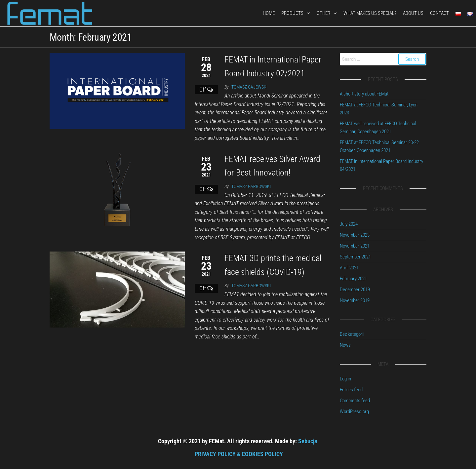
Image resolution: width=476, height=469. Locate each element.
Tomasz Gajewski (249, 87)
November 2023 (355, 235)
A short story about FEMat (364, 94)
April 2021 (349, 268)
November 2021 (355, 246)
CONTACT (439, 13)
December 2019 (355, 290)
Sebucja (308, 441)
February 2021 (353, 279)
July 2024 (349, 224)
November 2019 (355, 300)
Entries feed (351, 390)
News (345, 345)
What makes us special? (370, 13)
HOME (269, 13)
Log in (345, 379)
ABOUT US (413, 13)
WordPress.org (354, 411)
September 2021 (355, 257)
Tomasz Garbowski (251, 186)
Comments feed (355, 401)
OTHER (323, 13)
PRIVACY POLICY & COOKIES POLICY (239, 454)
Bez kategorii (352, 334)
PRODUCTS (292, 13)
